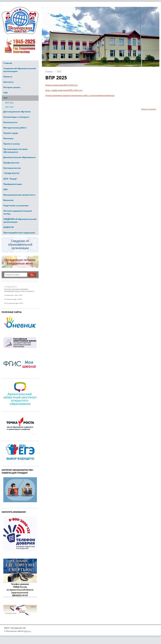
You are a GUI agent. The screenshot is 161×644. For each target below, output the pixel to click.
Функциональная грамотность (19, 195)
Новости (8, 77)
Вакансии (8, 200)
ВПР (5, 98)
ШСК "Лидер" (10, 179)
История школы (12, 87)
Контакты (8, 82)
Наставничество (12, 168)
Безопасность (10, 122)
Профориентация (13, 184)
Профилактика (11, 163)
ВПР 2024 (9, 103)
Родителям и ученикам (16, 205)
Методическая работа (15, 128)
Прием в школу (12, 144)
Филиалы (8, 138)
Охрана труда (11, 133)
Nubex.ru (27, 631)
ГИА (5, 93)
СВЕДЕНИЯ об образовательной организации (20, 220)
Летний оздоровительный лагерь (18, 212)
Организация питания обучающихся (15, 150)
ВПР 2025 (9, 107)
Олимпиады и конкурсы (16, 117)
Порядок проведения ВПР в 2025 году (62, 85)
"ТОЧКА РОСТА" (12, 173)
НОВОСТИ (9, 227)
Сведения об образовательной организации (20, 70)
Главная (8, 63)
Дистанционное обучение (17, 112)
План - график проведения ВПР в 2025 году (64, 90)
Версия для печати (149, 109)
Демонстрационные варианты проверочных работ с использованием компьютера (80, 95)
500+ (6, 189)
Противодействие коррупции (19, 233)
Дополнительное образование (19, 157)
